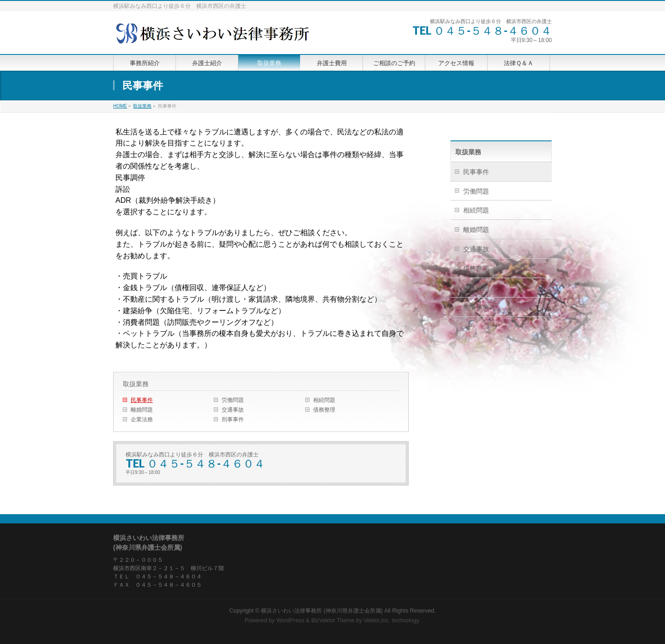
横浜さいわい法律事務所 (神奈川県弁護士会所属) (322, 611)
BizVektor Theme (333, 620)
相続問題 (324, 400)
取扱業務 (136, 384)
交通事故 (233, 410)
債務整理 (324, 410)
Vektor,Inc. (377, 620)
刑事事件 (233, 419)
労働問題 (233, 400)
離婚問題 (142, 410)
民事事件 (142, 400)
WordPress (290, 620)
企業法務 (142, 419)
